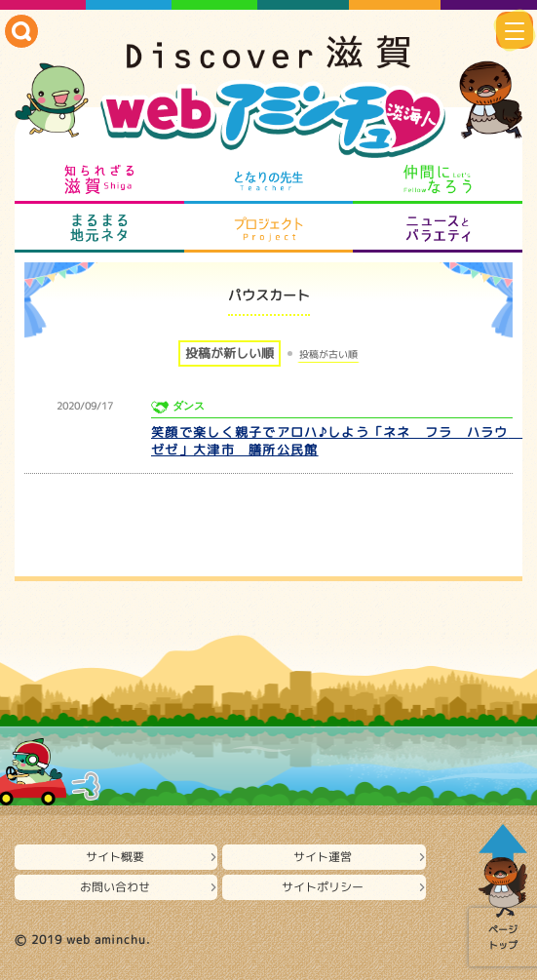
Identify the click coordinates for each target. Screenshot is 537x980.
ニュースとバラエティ (438, 228)
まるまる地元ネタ (99, 228)
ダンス (189, 406)
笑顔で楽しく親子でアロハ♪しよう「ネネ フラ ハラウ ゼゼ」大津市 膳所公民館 (337, 441)
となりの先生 (268, 179)
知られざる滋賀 (99, 179)
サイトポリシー (323, 887)
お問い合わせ (115, 887)
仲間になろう (438, 179)
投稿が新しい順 (230, 353)
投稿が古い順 (328, 354)
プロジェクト (268, 228)
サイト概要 (115, 857)
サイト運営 (323, 857)
